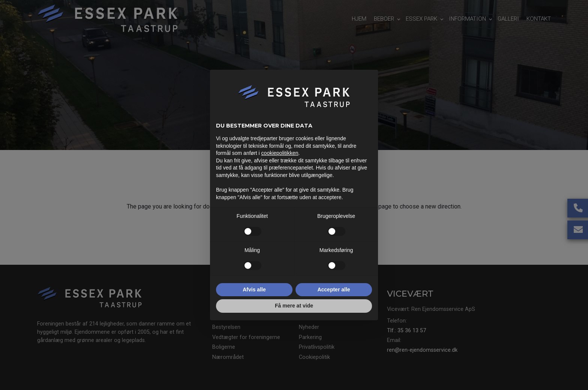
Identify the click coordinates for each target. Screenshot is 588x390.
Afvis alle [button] (254, 289)
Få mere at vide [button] (294, 306)
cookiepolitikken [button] (280, 153)
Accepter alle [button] (334, 289)
